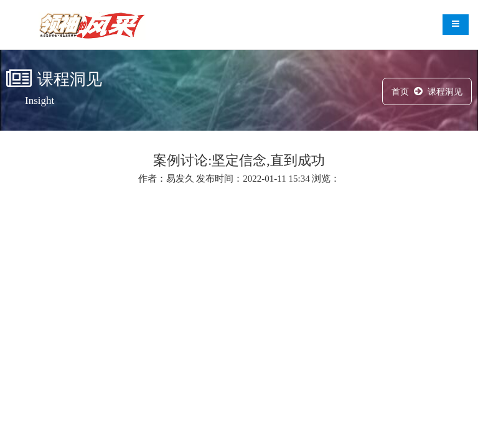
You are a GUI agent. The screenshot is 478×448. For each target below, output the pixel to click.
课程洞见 (445, 92)
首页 (400, 92)
